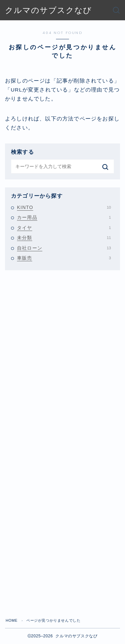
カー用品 (64, 217)
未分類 (64, 238)
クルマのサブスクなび (48, 10)
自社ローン (64, 248)
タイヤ (64, 228)
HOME (11, 620)
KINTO (64, 207)
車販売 (64, 258)
